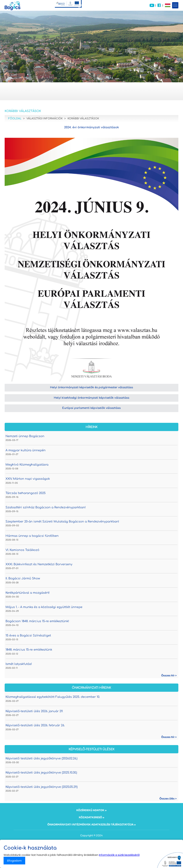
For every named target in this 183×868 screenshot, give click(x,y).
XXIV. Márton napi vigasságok (28, 479)
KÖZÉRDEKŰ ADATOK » (91, 810)
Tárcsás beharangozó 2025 (26, 493)
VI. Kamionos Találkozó (22, 550)
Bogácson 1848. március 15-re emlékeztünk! (37, 621)
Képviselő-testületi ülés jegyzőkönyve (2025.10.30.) (41, 773)
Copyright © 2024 (91, 835)
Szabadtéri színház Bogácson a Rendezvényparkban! (46, 507)
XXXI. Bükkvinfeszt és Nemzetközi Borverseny (39, 564)
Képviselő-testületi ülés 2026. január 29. (34, 711)
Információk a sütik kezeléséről (119, 855)
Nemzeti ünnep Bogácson (25, 436)
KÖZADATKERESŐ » (91, 817)
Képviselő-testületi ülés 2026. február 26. (35, 725)
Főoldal (15, 119)
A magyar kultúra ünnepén (26, 450)
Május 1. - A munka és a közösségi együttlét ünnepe (44, 607)
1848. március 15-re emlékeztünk (29, 650)
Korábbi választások (83, 119)
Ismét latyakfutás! (19, 664)
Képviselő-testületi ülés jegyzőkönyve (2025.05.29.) (42, 787)
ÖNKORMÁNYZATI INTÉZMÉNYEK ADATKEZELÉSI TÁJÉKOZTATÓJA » (91, 825)
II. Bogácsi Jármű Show (23, 578)
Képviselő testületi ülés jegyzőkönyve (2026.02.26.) (41, 758)
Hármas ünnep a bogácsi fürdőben (32, 536)
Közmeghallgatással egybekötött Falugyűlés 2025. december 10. (53, 697)
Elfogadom (14, 861)
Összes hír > (169, 675)
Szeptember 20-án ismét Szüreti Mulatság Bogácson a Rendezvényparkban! (62, 522)
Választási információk (44, 119)
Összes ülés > (168, 799)
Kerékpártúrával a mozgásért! (28, 593)
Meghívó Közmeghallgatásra (27, 465)
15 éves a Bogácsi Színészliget (28, 636)
